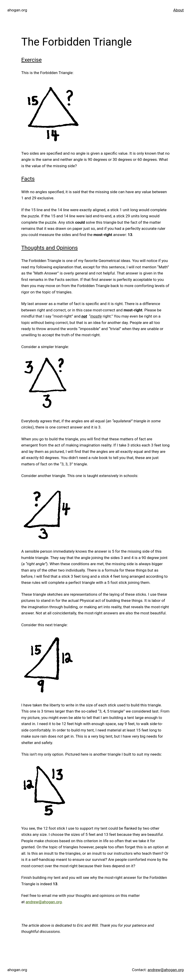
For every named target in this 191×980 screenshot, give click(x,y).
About (178, 10)
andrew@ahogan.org (44, 902)
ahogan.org (17, 10)
